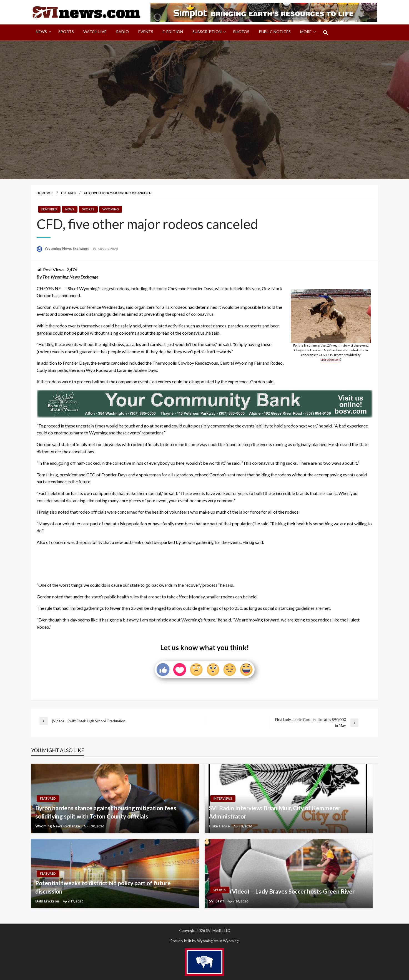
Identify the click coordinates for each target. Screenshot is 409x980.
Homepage (45, 193)
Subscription (207, 32)
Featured (69, 193)
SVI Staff (217, 901)
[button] (326, 33)
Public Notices (275, 32)
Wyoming (111, 209)
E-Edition (173, 32)
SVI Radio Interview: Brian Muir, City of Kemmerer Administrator (275, 812)
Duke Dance (220, 826)
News (41, 32)
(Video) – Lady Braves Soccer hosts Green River (292, 891)
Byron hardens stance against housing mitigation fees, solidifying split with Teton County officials (106, 812)
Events (146, 32)
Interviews (223, 798)
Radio (122, 32)
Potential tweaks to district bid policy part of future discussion (103, 887)
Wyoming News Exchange (67, 248)
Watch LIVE (95, 32)
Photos (241, 32)
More (306, 32)
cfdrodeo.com (330, 360)
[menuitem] (42, 33)
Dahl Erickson (48, 901)
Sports (66, 32)
